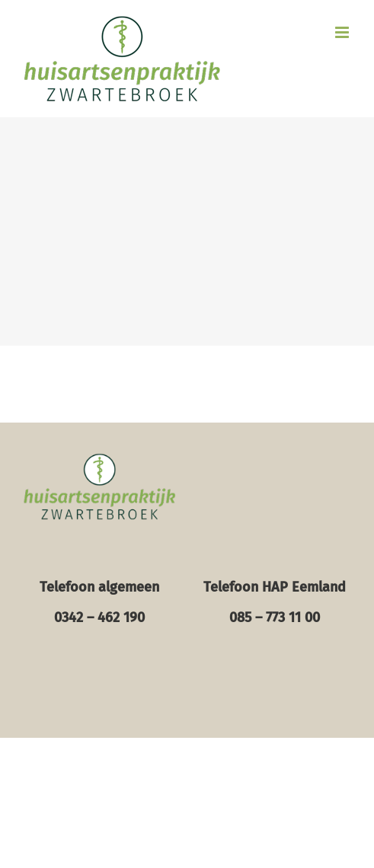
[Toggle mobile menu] (343, 32)
